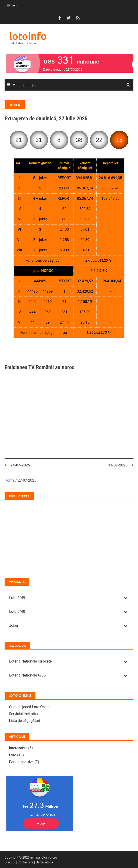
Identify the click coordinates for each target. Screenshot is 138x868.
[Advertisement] (69, 350)
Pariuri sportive (21, 762)
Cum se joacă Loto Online (30, 707)
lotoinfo (28, 36)
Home (9, 480)
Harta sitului (44, 862)
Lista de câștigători (24, 721)
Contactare (26, 862)
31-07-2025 (118, 465)
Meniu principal (25, 85)
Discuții (10, 862)
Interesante (18, 748)
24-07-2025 (20, 465)
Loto (13, 755)
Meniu (17, 6)
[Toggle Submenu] (125, 598)
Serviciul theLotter (24, 714)
